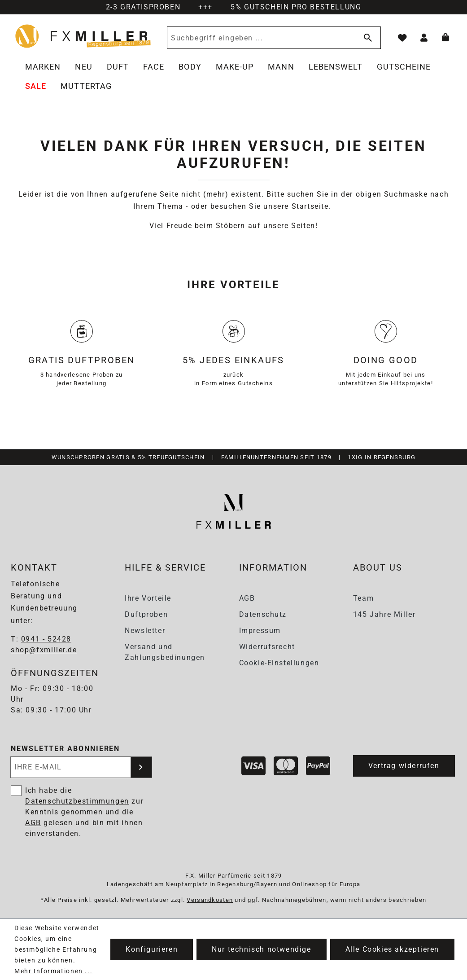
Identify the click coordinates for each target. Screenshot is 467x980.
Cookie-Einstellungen (279, 663)
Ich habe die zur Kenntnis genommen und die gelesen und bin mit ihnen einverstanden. (84, 812)
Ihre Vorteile (148, 598)
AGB (247, 598)
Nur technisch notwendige (261, 949)
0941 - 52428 (46, 639)
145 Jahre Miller (384, 614)
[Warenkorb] (445, 38)
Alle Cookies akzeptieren (392, 949)
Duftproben (146, 614)
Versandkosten (210, 900)
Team (363, 598)
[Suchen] (366, 38)
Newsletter (145, 631)
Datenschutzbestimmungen (77, 801)
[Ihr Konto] (424, 38)
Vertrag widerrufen (404, 766)
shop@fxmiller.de (44, 650)
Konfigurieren (152, 949)
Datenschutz (263, 614)
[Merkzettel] (402, 38)
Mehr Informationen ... (53, 971)
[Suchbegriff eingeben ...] (260, 38)
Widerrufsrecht (267, 647)
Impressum (260, 631)
